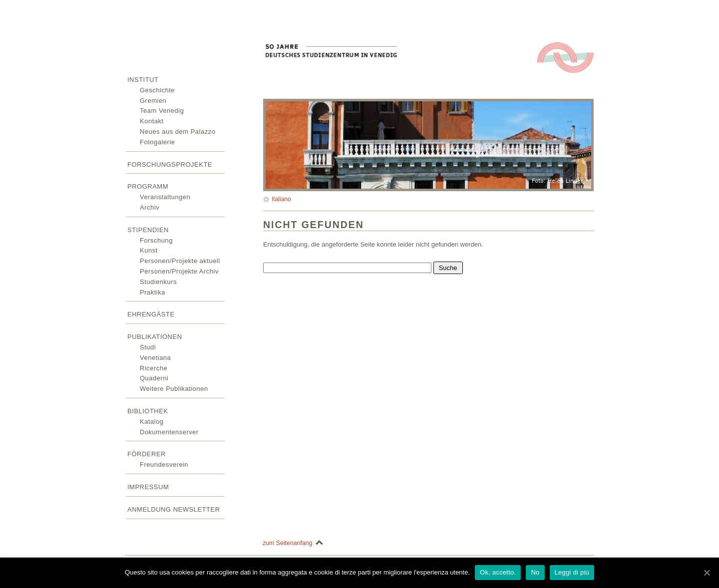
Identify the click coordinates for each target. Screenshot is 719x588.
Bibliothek (148, 411)
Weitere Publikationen (174, 389)
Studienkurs (158, 282)
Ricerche (154, 368)
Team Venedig (162, 111)
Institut (143, 80)
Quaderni (154, 378)
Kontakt (152, 121)
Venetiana (155, 358)
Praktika (153, 292)
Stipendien (148, 230)
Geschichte (157, 90)
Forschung (156, 240)
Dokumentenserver (169, 432)
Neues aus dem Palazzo (178, 132)
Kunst (149, 250)
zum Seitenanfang (288, 543)
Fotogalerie (158, 142)
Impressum (148, 487)
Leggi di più (572, 572)
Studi (148, 347)
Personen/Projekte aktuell (180, 261)
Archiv (150, 207)
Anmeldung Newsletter (174, 509)
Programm (148, 186)
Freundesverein (164, 464)
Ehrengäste (151, 314)
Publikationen (155, 337)
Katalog (152, 422)
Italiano (281, 199)
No (535, 572)
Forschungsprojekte (170, 164)
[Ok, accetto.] (707, 573)
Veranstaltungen (165, 197)
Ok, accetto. (498, 572)
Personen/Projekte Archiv (179, 271)
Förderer (147, 454)
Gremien (153, 101)
